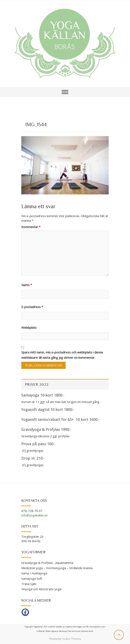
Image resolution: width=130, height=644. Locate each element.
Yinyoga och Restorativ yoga (41, 589)
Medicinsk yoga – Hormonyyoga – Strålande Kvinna (57, 568)
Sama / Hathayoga (34, 573)
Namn (27, 285)
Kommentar (31, 227)
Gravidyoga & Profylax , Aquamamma (47, 563)
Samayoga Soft (32, 578)
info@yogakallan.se (35, 515)
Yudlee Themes (71, 639)
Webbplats (29, 327)
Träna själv (29, 584)
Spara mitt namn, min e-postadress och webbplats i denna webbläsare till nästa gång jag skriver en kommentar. (62, 355)
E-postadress (32, 307)
